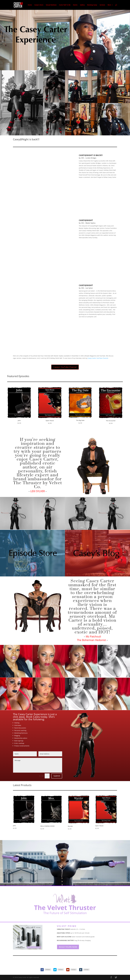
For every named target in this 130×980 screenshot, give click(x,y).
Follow (48, 970)
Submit (57, 776)
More (109, 5)
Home (30, 5)
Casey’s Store (39, 5)
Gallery (82, 5)
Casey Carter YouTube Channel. (98, 358)
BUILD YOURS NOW (68, 947)
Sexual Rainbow (51, 5)
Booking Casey (92, 5)
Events (75, 5)
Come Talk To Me (65, 5)
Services (102, 5)
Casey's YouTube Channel (65, 367)
